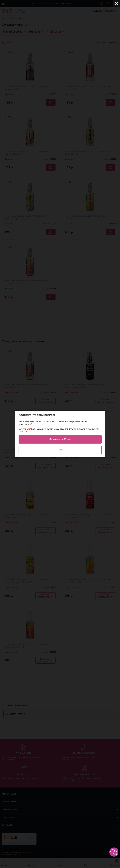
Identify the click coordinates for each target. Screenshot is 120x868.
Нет (60, 450)
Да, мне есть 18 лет (60, 439)
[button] (114, 852)
